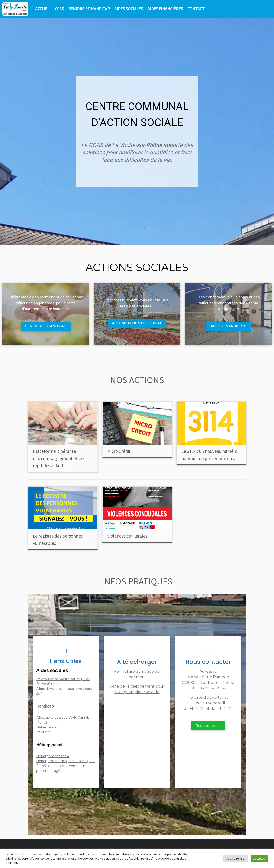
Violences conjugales (127, 536)
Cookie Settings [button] (236, 859)
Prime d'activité (49, 684)
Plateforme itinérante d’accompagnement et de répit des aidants (58, 459)
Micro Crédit (119, 452)
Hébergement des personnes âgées (66, 762)
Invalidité (44, 733)
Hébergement (48, 728)
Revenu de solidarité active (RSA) (63, 679)
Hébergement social (53, 757)
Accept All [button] (259, 859)
